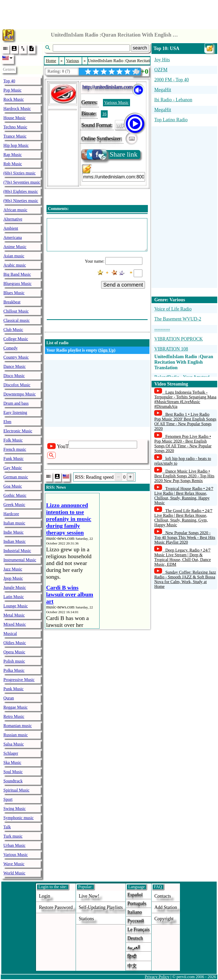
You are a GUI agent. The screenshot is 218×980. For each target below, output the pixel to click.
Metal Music (14, 615)
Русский (136, 921)
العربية (134, 947)
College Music (16, 339)
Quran (9, 698)
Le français (138, 929)
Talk (7, 827)
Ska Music (12, 762)
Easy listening (15, 412)
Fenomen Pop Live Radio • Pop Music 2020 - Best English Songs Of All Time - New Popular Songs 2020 (183, 444)
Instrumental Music (20, 560)
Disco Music (14, 376)
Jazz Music (13, 569)
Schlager (11, 753)
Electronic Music (18, 431)
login (45, 896)
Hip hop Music (16, 145)
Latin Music (14, 597)
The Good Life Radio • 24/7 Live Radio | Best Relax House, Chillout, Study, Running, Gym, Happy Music (183, 518)
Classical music (17, 320)
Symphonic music (19, 818)
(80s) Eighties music (21, 191)
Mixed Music (15, 624)
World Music (14, 873)
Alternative (13, 219)
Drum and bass (16, 403)
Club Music (13, 330)
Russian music (16, 735)
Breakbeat (12, 302)
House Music (15, 118)
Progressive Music (19, 680)
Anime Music (15, 247)
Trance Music (15, 136)
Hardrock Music (17, 109)
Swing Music (15, 809)
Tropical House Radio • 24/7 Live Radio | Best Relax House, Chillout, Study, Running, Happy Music (184, 496)
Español (135, 895)
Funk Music (14, 459)
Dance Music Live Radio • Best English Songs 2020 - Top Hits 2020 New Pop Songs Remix (184, 476)
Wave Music (14, 864)
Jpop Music (13, 578)
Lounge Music (16, 606)
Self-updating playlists (101, 907)
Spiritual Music (16, 790)
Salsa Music (14, 744)
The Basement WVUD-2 (178, 319)
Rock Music (14, 99)
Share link (110, 154)
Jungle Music (15, 587)
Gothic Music (15, 495)
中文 (132, 966)
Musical (10, 634)
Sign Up (107, 350)
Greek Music (14, 505)
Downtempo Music (20, 394)
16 (104, 114)
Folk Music (13, 440)
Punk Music (14, 689)
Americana (13, 237)
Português (137, 903)
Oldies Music (15, 643)
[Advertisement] (109, 13)
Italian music (14, 523)
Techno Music (15, 127)
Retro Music (14, 716)
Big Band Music (17, 274)
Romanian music (18, 726)
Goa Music (13, 486)
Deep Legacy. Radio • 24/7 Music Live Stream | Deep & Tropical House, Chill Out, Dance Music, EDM (182, 557)
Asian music (14, 256)
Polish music (14, 661)
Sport (8, 799)
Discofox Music (17, 385)
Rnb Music (13, 164)
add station (166, 907)
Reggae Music (15, 707)
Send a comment (123, 285)
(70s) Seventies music (22, 182)
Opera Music (14, 652)
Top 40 (9, 81)
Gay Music (13, 468)
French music (15, 449)
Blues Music (14, 293)
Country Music (16, 357)
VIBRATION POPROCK (178, 339)
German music (16, 477)
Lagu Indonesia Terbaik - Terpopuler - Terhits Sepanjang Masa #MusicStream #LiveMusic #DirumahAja (185, 399)
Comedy (11, 348)
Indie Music (14, 532)
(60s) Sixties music (20, 173)
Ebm (7, 422)
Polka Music (14, 670)
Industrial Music (17, 551)
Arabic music (15, 265)
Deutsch (135, 938)
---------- (162, 329)
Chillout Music (16, 311)
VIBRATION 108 (171, 349)
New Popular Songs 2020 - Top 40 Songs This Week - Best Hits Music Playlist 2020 (185, 537)
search (140, 48)
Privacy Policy (157, 977)
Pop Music (12, 90)
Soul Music (13, 772)
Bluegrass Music (17, 284)
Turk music (13, 836)
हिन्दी (132, 957)
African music (15, 210)
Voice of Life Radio (173, 309)
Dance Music (15, 366)
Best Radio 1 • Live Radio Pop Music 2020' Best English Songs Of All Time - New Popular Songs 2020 (185, 421)
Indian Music (15, 541)
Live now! (89, 896)
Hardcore (11, 514)
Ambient (11, 228)
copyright (164, 919)
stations (86, 919)
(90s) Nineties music (21, 201)
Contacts (163, 896)
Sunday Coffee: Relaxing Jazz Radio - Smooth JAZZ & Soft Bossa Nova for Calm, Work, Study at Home (185, 579)
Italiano (135, 912)
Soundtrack (13, 781)
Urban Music (14, 845)
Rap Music (13, 155)
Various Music (16, 855)
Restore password (56, 907)
